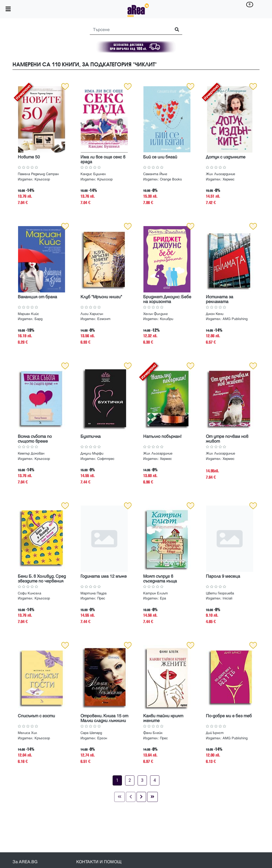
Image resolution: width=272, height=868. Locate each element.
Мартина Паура (93, 593)
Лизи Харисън (92, 314)
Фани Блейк (153, 733)
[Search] (128, 30)
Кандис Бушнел (93, 174)
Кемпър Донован (31, 454)
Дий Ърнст (215, 733)
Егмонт (104, 319)
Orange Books (171, 179)
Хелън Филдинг (156, 314)
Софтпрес (106, 459)
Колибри (167, 319)
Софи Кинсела (29, 593)
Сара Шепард (91, 733)
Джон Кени (215, 314)
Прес (101, 598)
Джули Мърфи (92, 454)
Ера (163, 598)
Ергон (102, 738)
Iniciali (228, 598)
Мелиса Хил (27, 733)
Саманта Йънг (155, 174)
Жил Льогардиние (220, 174)
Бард (39, 319)
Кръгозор (42, 179)
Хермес (229, 179)
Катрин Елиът (156, 593)
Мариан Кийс (28, 314)
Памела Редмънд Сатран (38, 174)
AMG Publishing (235, 319)
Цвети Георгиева (220, 593)
